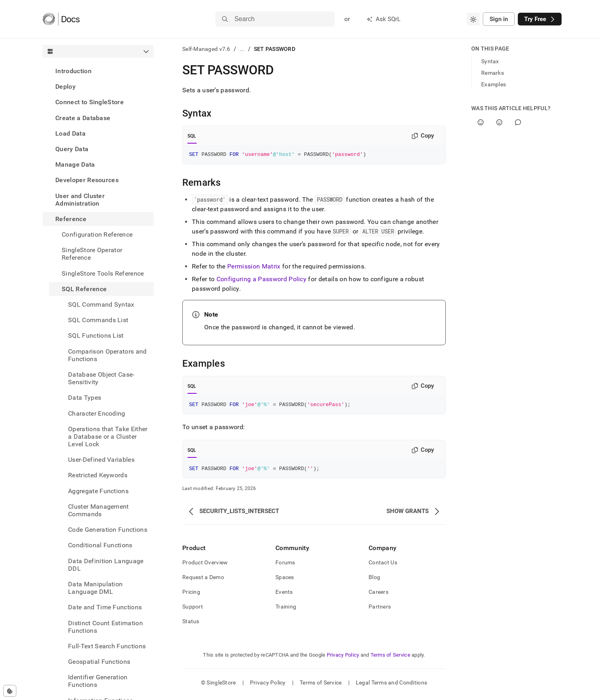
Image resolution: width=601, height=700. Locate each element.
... (242, 49)
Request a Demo (203, 581)
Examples (494, 84)
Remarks (493, 73)
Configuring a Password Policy (261, 280)
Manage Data (75, 164)
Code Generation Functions (108, 530)
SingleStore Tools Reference (103, 273)
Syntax (490, 61)
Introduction (73, 71)
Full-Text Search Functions (107, 646)
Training (286, 610)
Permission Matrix (254, 267)
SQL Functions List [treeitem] (96, 335)
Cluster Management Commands (99, 510)
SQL (192, 136)
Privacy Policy (343, 658)
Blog (374, 581)
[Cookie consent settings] (10, 691)
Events (284, 595)
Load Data (70, 133)
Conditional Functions (100, 545)
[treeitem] (98, 71)
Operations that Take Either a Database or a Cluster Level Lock (108, 437)
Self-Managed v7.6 (206, 49)
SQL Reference (84, 289)
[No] (499, 122)
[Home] (61, 19)
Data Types (85, 398)
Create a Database (83, 118)
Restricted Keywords (98, 475)
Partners (380, 610)
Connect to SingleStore (90, 102)
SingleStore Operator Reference (92, 254)
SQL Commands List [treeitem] (98, 320)
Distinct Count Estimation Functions (105, 627)
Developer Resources (87, 180)
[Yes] (481, 122)
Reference (71, 219)
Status (191, 625)
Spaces (285, 581)
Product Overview (205, 566)
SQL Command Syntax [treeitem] (101, 304)
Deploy (65, 87)
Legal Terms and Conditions (391, 686)
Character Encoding (97, 413)
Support (193, 610)
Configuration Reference (97, 234)
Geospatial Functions (99, 662)
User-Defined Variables (101, 460)
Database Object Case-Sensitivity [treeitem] (101, 378)
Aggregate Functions (98, 491)
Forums (285, 566)
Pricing (191, 595)
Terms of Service (390, 658)
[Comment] (518, 122)
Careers (379, 595)
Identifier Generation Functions (98, 681)
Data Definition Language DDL (106, 565)
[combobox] (473, 19)
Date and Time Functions (105, 607)
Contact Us (383, 566)
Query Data (72, 149)
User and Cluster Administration (80, 200)
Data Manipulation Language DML (95, 588)
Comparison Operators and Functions (107, 355)
